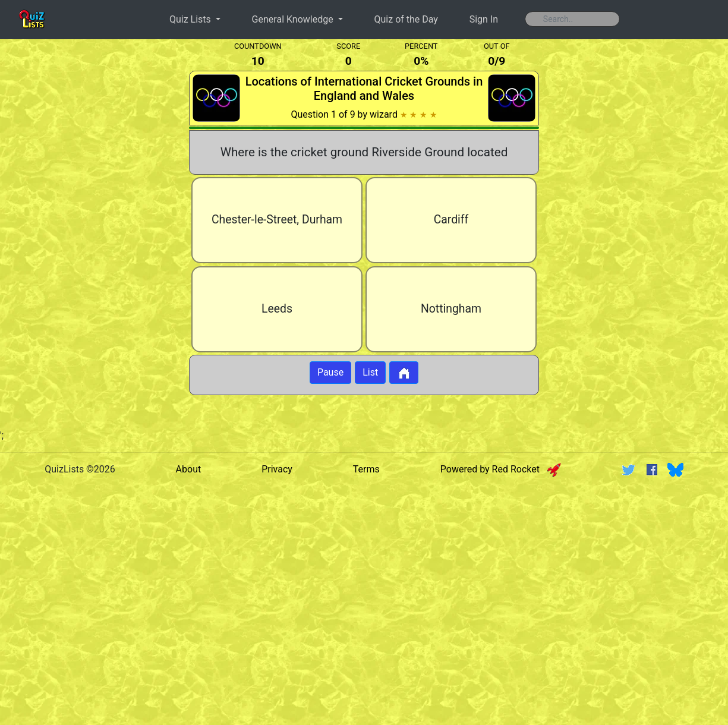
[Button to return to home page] (404, 373)
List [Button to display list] (370, 372)
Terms (366, 469)
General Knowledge (294, 19)
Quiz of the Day (406, 19)
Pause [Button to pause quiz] (330, 372)
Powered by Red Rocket (501, 469)
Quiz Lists (191, 19)
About (189, 469)
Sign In (484, 19)
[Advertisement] (90, 234)
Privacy (277, 469)
